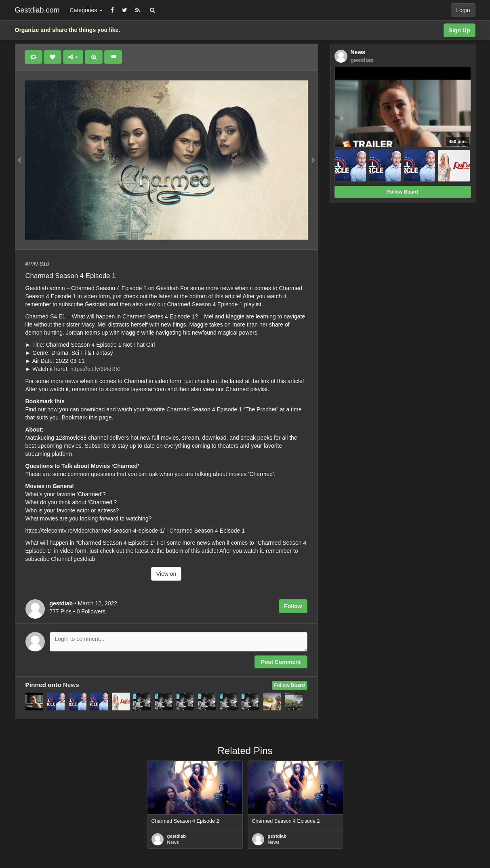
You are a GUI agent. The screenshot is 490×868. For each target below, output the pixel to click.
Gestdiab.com (37, 10)
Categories (86, 10)
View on (166, 574)
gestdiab (177, 836)
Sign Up (460, 30)
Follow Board (290, 685)
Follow (293, 606)
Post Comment (281, 662)
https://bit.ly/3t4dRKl (96, 369)
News (71, 685)
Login (463, 10)
